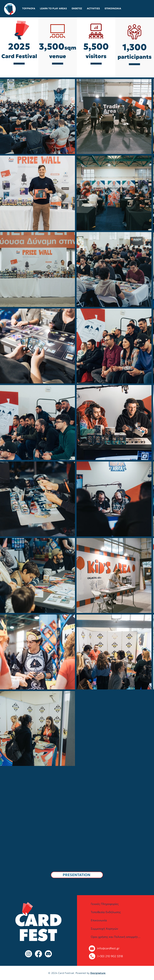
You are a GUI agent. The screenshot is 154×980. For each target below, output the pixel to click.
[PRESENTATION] (77, 875)
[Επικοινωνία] (116, 920)
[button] (151, 8)
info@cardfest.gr (108, 948)
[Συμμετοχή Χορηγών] (116, 929)
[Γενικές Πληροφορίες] (116, 904)
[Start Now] (19, 64)
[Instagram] (29, 954)
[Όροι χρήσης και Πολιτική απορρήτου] (116, 937)
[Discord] (48, 954)
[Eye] (10, 9)
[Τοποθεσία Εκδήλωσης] (116, 912)
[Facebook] (38, 954)
